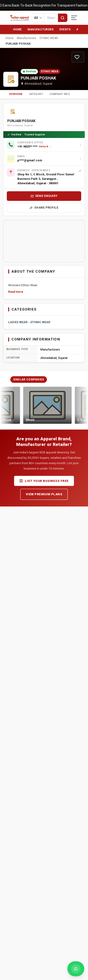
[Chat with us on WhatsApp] (76, 969)
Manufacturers (41, 29)
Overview (16, 94)
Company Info (60, 94)
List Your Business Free (44, 481)
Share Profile (44, 208)
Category (36, 94)
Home (17, 29)
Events (65, 29)
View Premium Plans (44, 494)
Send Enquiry (44, 196)
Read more (16, 292)
